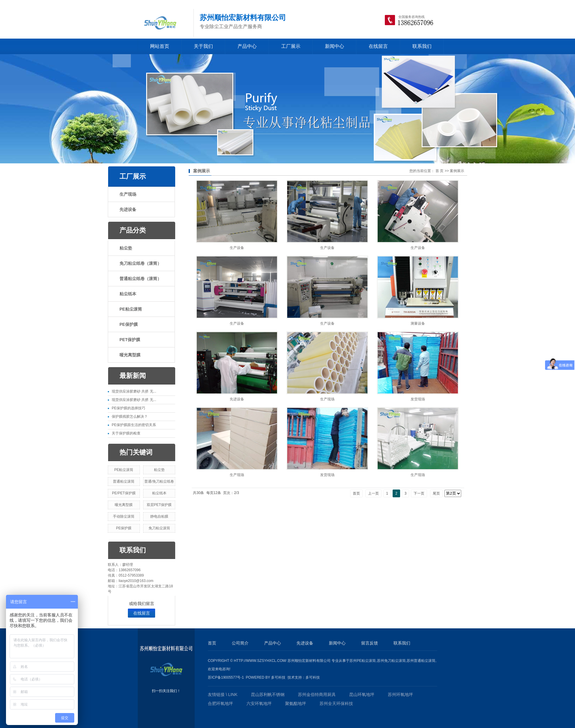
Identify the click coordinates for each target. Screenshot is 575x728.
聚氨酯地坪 (296, 703)
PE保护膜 (129, 324)
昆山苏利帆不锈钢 (268, 694)
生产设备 (237, 248)
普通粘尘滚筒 (124, 481)
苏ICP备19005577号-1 (226, 677)
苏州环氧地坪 (400, 694)
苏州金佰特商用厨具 (317, 694)
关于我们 (203, 46)
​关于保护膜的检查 (126, 433)
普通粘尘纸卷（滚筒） (140, 279)
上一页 (373, 493)
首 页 (439, 171)
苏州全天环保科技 (336, 703)
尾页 (436, 493)
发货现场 (418, 399)
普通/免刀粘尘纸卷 (159, 481)
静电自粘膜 (159, 516)
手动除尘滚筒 (124, 516)
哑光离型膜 (130, 355)
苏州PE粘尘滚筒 (363, 661)
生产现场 (128, 194)
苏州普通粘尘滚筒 (421, 661)
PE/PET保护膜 (124, 493)
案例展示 (457, 171)
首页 (356, 493)
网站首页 (160, 46)
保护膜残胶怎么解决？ (130, 417)
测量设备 (418, 323)
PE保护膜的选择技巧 (128, 408)
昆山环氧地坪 (362, 694)
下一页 (419, 493)
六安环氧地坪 (259, 703)
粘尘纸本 (128, 294)
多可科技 (278, 677)
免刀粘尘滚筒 (159, 528)
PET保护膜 (130, 340)
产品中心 (247, 46)
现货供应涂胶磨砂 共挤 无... (134, 391)
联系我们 (422, 46)
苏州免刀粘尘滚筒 (391, 661)
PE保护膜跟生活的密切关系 (134, 425)
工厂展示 (291, 46)
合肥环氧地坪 (220, 703)
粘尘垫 (126, 248)
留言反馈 (370, 643)
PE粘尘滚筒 (131, 309)
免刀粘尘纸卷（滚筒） (140, 263)
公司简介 (240, 643)
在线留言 (378, 46)
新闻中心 (335, 46)
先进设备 (128, 209)
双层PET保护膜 (159, 505)
